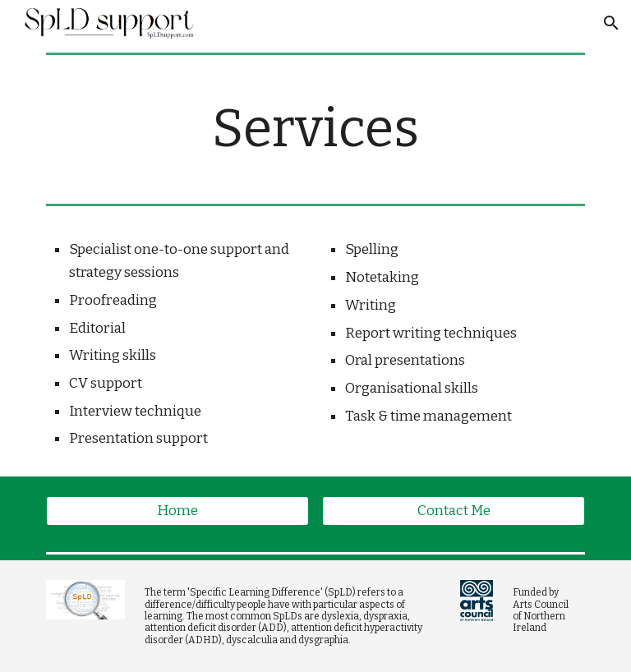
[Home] (177, 511)
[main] (315, 129)
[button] (611, 23)
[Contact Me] (453, 511)
